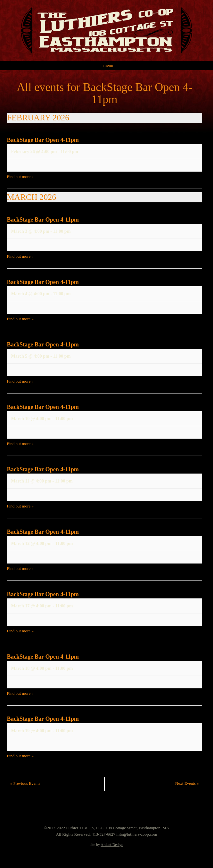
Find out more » (20, 177)
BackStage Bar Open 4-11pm (43, 140)
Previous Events (25, 783)
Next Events (187, 783)
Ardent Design (112, 845)
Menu (108, 65)
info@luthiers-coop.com (137, 834)
